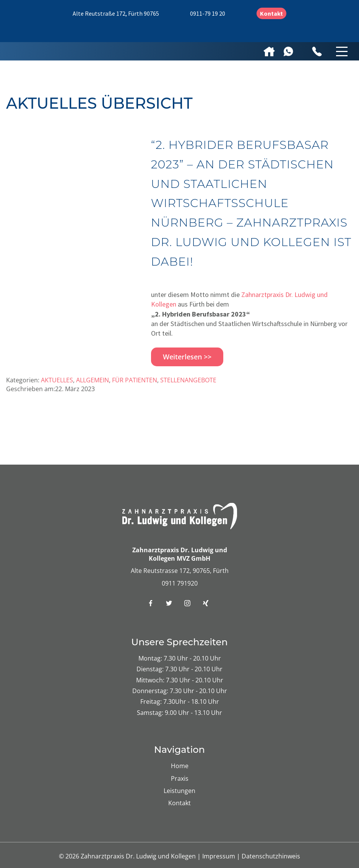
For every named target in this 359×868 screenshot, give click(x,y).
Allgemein (93, 380)
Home (180, 766)
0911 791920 (180, 583)
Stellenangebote (188, 380)
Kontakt (271, 13)
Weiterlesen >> (187, 357)
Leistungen (179, 791)
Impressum (219, 856)
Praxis (180, 778)
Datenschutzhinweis (271, 856)
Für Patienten (135, 380)
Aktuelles (57, 380)
